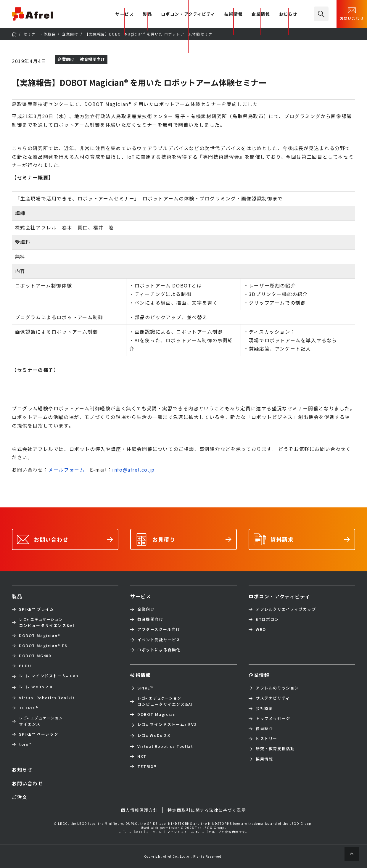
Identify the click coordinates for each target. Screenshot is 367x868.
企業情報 (261, 14)
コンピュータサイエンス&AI (47, 622)
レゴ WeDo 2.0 (36, 687)
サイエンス (41, 721)
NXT (142, 756)
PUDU (25, 666)
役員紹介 (264, 729)
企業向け (146, 609)
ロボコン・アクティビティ (188, 14)
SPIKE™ (146, 688)
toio (25, 744)
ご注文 (20, 797)
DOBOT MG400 (35, 656)
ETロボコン (267, 619)
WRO (261, 629)
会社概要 (264, 708)
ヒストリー (267, 739)
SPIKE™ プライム (37, 609)
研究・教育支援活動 (275, 749)
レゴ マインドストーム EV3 (49, 676)
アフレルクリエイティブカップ (286, 609)
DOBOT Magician (40, 636)
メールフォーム (66, 470)
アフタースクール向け (159, 629)
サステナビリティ (273, 698)
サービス (141, 596)
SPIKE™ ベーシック (39, 734)
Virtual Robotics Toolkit (47, 698)
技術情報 (234, 14)
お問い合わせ (352, 13)
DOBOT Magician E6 (43, 646)
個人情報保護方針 (139, 810)
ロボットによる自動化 (159, 650)
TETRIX (29, 708)
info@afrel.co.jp (133, 470)
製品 (147, 14)
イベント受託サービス (159, 640)
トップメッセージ (273, 718)
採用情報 (264, 759)
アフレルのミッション (277, 688)
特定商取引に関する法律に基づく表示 (207, 810)
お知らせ (288, 14)
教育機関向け (150, 619)
